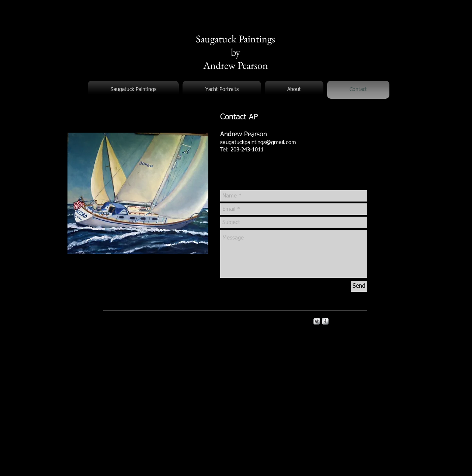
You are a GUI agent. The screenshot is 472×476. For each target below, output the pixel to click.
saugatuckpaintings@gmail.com (258, 142)
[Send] (359, 286)
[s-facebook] (325, 321)
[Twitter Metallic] (317, 321)
